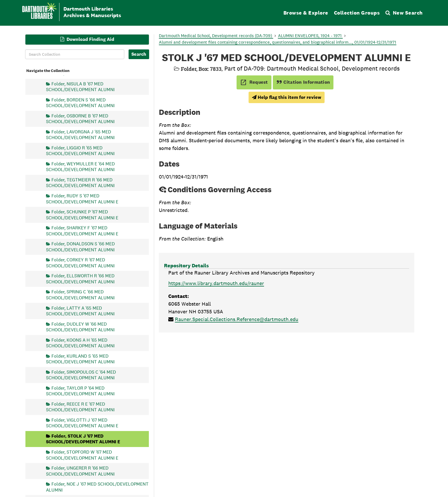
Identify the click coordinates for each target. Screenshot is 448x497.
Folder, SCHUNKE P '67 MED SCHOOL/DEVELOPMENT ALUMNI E (82, 215)
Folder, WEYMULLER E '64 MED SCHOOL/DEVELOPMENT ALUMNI (80, 166)
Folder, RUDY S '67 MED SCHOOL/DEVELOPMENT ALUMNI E (82, 199)
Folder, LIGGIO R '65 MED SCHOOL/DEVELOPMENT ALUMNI (80, 150)
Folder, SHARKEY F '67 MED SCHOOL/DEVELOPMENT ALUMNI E (82, 231)
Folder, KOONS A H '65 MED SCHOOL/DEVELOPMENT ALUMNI (80, 343)
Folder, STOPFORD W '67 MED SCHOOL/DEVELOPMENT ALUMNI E (82, 455)
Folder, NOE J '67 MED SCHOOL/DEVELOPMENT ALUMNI (97, 487)
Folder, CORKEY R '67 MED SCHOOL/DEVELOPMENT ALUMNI (80, 263)
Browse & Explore (306, 13)
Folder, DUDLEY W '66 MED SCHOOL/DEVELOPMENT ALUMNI (80, 327)
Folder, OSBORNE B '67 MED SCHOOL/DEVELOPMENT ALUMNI (80, 118)
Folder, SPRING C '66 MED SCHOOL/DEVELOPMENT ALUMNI (80, 295)
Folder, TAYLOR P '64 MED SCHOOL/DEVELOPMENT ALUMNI (80, 391)
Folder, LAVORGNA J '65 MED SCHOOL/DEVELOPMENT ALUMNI (80, 134)
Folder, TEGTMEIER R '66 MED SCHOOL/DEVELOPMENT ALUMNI (80, 183)
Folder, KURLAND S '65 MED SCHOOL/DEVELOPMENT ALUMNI (80, 359)
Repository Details (186, 265)
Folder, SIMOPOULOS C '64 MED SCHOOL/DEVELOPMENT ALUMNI (81, 375)
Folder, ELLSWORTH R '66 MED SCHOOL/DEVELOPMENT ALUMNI (80, 279)
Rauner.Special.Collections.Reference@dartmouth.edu (237, 319)
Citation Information (303, 82)
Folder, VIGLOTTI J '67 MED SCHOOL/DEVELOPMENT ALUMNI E (82, 423)
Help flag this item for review (287, 97)
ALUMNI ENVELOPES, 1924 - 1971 (310, 36)
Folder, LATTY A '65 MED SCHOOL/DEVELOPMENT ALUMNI (80, 311)
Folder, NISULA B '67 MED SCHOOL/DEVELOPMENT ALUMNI (80, 86)
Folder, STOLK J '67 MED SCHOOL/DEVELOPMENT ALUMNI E (83, 439)
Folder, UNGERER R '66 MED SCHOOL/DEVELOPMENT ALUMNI (80, 471)
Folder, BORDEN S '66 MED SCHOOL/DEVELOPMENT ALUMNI (80, 102)
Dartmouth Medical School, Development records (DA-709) (216, 36)
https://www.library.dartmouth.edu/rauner (216, 283)
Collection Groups (357, 13)
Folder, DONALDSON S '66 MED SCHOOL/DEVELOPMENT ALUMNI (80, 247)
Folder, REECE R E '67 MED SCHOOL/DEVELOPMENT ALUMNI (80, 407)
